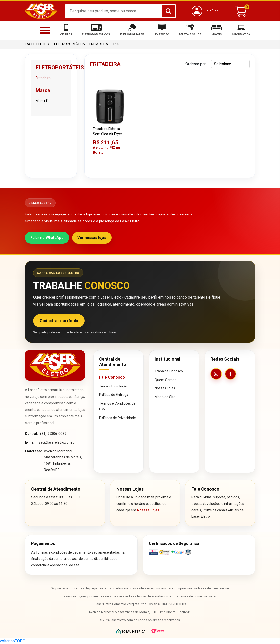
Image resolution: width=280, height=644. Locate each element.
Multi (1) (42, 101)
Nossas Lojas (165, 388)
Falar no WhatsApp (47, 238)
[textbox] (120, 11)
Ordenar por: (196, 64)
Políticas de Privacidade (117, 418)
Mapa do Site (165, 397)
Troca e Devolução (113, 386)
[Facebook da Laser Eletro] (230, 374)
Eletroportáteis (70, 44)
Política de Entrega (114, 395)
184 (116, 44)
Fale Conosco (112, 377)
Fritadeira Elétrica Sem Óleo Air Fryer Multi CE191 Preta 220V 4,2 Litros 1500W (107, 132)
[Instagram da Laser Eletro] (216, 374)
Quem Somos (165, 380)
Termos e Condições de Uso (117, 406)
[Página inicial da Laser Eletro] (55, 365)
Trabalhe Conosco (169, 371)
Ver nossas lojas (92, 238)
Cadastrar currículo (59, 321)
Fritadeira (99, 44)
